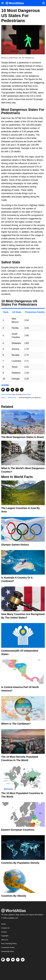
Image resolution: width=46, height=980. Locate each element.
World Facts (27, 394)
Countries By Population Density (20, 863)
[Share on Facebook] (8, 390)
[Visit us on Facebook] (8, 960)
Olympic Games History (15, 545)
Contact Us (5, 928)
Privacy (4, 932)
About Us (5, 940)
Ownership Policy (8, 951)
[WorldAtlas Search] (44, 3)
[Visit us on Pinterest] (18, 960)
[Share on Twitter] (12, 390)
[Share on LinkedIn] (22, 390)
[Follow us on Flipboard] (3, 960)
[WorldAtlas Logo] (16, 3)
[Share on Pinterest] (17, 390)
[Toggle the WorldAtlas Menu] (2, 3)
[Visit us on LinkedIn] (23, 960)
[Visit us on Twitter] (13, 960)
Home (3, 924)
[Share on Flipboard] (3, 390)
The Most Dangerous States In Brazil (23, 437)
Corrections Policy (8, 947)
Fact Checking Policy (9, 944)
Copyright (5, 936)
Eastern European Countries (18, 830)
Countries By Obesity (14, 896)
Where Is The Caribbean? (16, 724)
